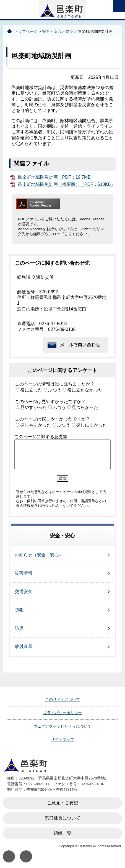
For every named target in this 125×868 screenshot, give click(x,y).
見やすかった (33, 407)
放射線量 (24, 646)
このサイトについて (62, 700)
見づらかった (85, 407)
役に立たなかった (85, 390)
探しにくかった (92, 425)
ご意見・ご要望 (62, 803)
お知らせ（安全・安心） (39, 555)
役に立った (31, 390)
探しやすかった (36, 425)
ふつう (55, 390)
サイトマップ (62, 740)
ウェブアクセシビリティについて (62, 726)
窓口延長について (62, 818)
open (119, 6)
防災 (69, 32)
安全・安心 (52, 32)
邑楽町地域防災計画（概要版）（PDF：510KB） (67, 184)
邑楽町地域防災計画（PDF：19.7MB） (57, 177)
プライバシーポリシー (62, 713)
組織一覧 (62, 833)
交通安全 (24, 592)
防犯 (19, 610)
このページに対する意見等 (41, 437)
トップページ (26, 32)
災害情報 (24, 573)
